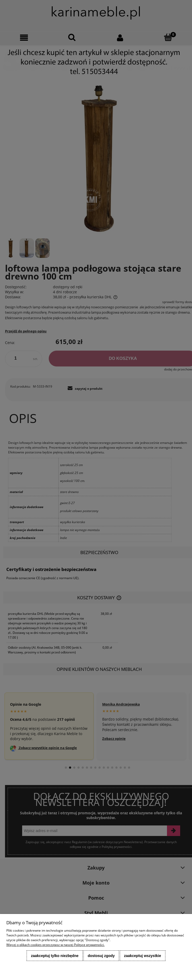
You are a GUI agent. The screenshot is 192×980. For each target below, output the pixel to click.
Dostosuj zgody (101, 956)
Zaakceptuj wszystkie (143, 956)
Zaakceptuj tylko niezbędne (55, 956)
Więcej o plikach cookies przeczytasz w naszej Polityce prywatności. (55, 945)
